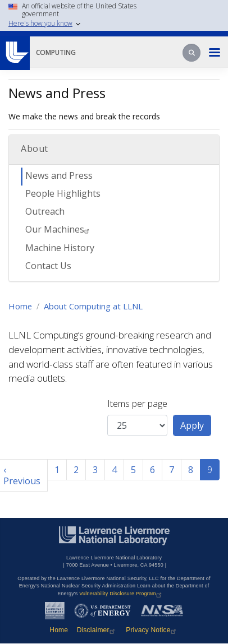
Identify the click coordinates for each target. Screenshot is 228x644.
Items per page (137, 404)
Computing (56, 52)
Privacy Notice (152, 630)
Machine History (60, 248)
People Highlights (63, 193)
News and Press (59, 175)
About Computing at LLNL (93, 306)
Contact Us (48, 266)
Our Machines (59, 229)
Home (20, 306)
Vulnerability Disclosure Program (122, 594)
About (35, 149)
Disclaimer (97, 630)
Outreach (45, 211)
